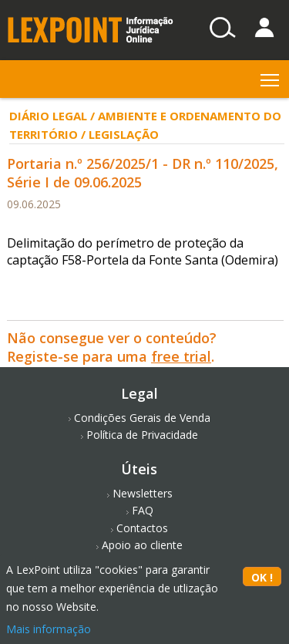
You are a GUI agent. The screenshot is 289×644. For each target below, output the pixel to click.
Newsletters (143, 493)
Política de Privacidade (142, 435)
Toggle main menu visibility (271, 77)
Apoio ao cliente (142, 545)
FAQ (143, 510)
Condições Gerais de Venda (142, 418)
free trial (181, 356)
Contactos (142, 528)
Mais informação (49, 629)
